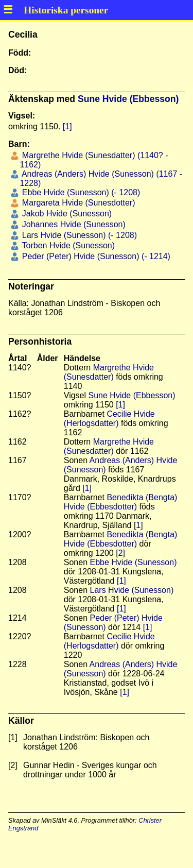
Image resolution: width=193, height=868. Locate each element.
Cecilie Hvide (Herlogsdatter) (109, 419)
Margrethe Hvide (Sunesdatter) (109, 372)
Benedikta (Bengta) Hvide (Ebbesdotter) (121, 502)
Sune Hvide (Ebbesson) (128, 99)
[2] (120, 553)
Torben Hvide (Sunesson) (67, 245)
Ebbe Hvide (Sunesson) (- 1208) (80, 192)
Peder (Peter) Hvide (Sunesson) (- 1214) (95, 256)
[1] (67, 126)
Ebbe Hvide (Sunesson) (134, 562)
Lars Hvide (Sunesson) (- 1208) (78, 235)
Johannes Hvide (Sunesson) (72, 224)
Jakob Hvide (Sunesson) (66, 214)
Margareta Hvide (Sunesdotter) (77, 203)
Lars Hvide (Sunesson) (132, 590)
